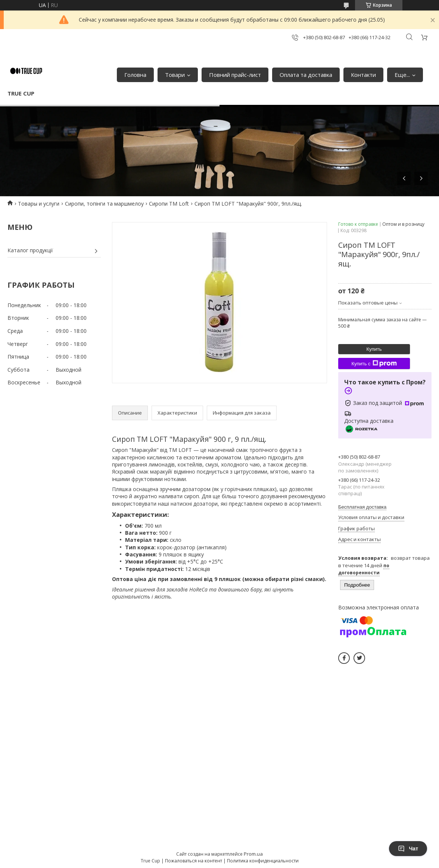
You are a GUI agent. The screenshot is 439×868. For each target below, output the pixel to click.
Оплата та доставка (306, 75)
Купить (374, 349)
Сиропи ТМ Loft (169, 204)
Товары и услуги (39, 204)
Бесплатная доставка (362, 507)
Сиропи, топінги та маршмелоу (104, 204)
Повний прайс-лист (235, 75)
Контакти (363, 75)
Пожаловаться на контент (194, 861)
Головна (135, 75)
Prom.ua (253, 854)
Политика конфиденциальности (263, 861)
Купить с (374, 363)
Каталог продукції (30, 250)
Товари (175, 75)
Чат (408, 849)
